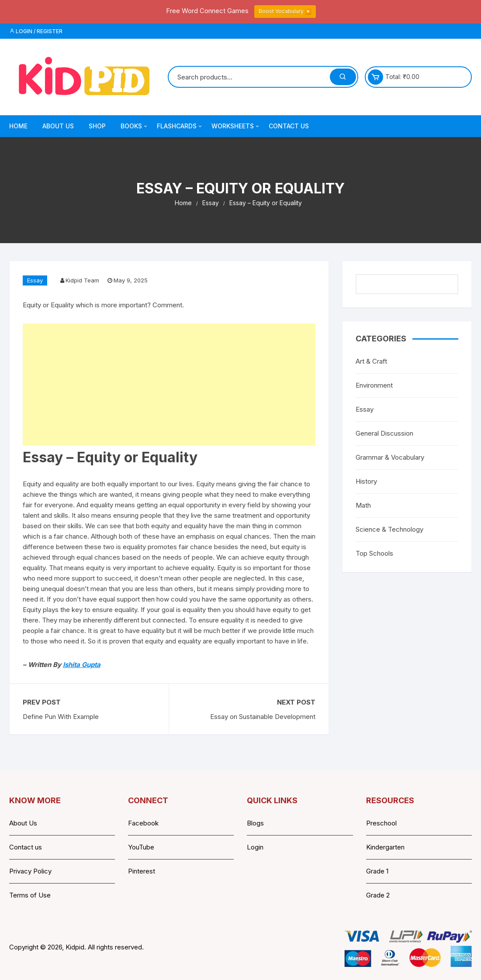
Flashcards (180, 126)
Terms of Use (30, 895)
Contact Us (289, 126)
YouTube (141, 847)
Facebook (143, 823)
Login (255, 847)
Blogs (255, 823)
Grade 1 (377, 871)
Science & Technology (389, 529)
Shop (97, 126)
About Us (58, 126)
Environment (374, 385)
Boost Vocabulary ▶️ (285, 11)
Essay (35, 280)
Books (135, 126)
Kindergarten (385, 847)
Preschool (381, 823)
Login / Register (36, 31)
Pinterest (142, 871)
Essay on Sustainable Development (263, 717)
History (366, 481)
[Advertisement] (169, 385)
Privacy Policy (30, 871)
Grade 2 (378, 895)
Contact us (26, 847)
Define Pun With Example (61, 717)
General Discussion (384, 433)
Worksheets (236, 126)
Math (363, 505)
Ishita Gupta (82, 665)
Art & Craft (371, 361)
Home (18, 126)
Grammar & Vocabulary (390, 457)
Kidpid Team (82, 280)
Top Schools (374, 553)
